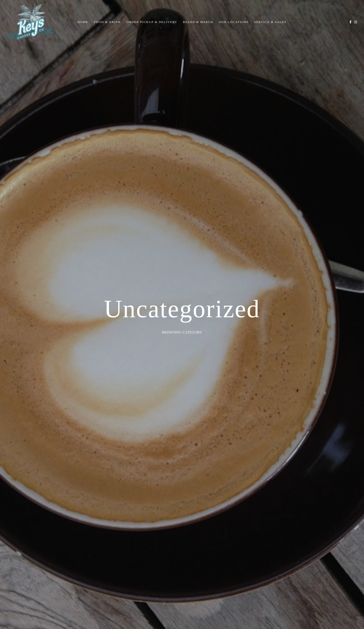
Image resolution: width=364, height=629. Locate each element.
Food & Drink (107, 22)
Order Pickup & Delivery (152, 22)
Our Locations (234, 22)
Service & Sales (270, 22)
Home (83, 22)
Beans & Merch (198, 22)
